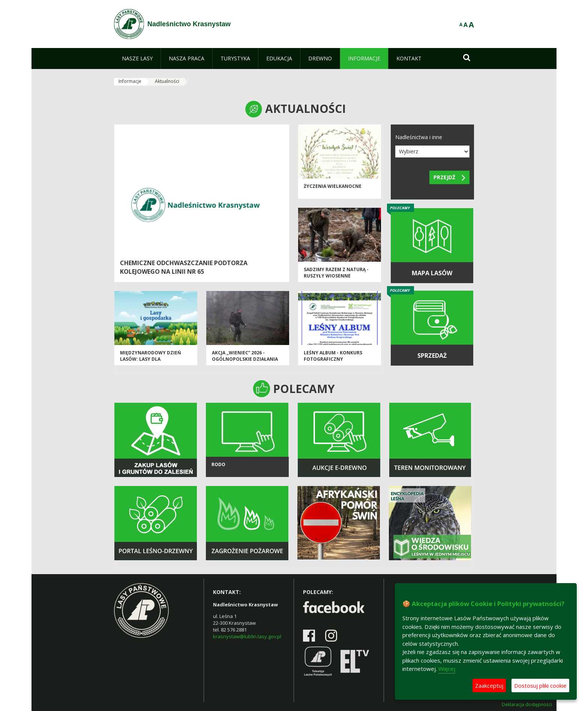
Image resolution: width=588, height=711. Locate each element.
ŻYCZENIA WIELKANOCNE (333, 186)
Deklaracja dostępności (527, 705)
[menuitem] (137, 58)
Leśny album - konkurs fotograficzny (333, 356)
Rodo (218, 464)
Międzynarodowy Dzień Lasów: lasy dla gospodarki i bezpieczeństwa (151, 362)
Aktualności (167, 81)
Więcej (447, 669)
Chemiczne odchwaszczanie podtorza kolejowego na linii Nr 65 (184, 267)
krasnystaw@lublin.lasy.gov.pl (247, 636)
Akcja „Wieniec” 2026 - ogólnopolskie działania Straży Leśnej (245, 359)
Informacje (130, 81)
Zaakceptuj (489, 685)
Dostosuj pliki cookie (540, 685)
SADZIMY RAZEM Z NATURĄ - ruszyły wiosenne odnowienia (336, 276)
